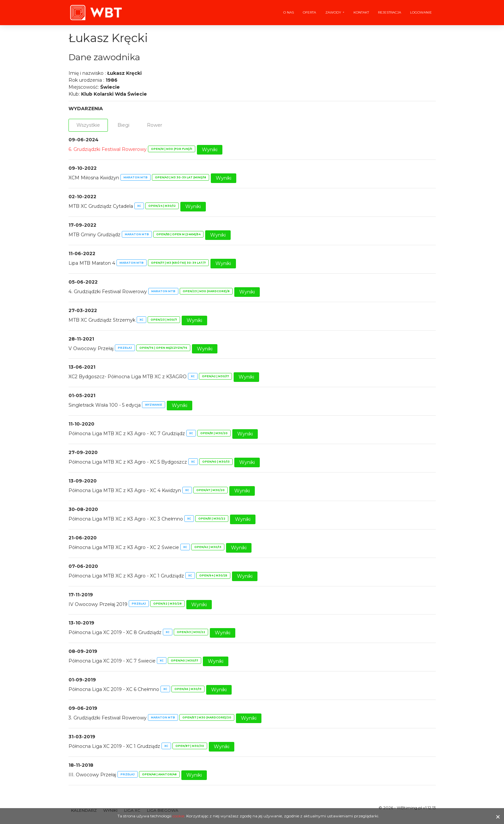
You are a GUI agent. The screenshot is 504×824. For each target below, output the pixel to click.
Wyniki (210, 150)
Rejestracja (389, 12)
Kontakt (361, 12)
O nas (289, 12)
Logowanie (421, 12)
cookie (178, 816)
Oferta (309, 12)
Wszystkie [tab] (88, 125)
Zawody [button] (334, 12)
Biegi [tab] (123, 125)
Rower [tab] (155, 125)
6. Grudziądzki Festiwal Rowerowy (108, 149)
